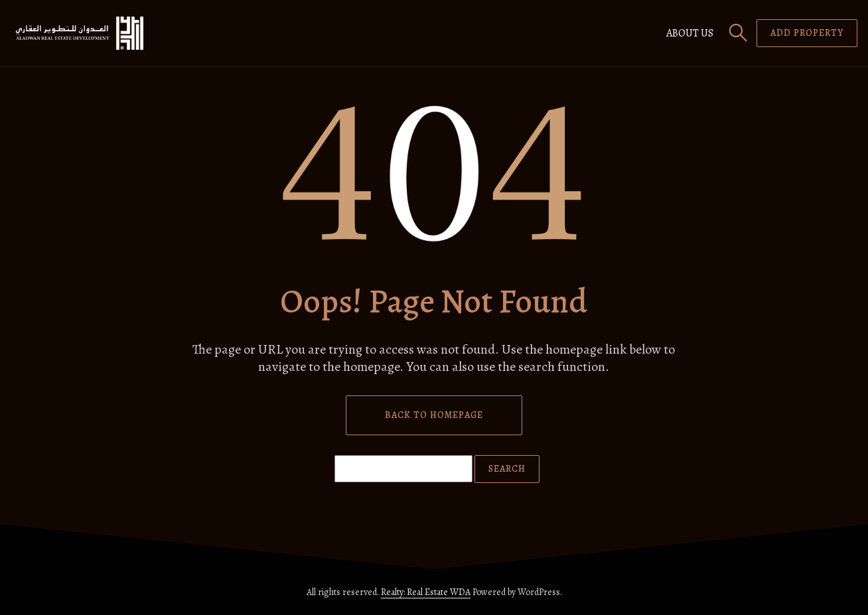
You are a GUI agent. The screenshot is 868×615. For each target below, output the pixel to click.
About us (690, 33)
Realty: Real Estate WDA (426, 592)
